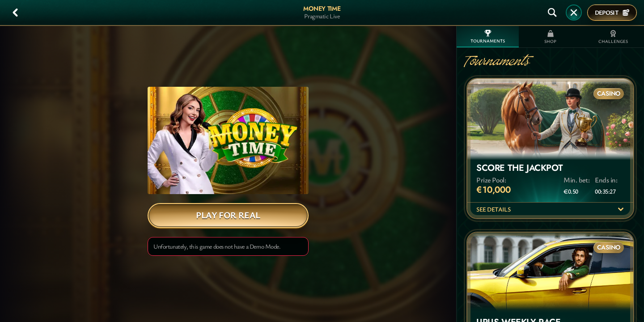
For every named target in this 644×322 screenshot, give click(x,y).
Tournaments (488, 37)
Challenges (613, 37)
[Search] (552, 13)
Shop (550, 37)
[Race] (574, 13)
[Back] (15, 13)
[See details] (621, 209)
